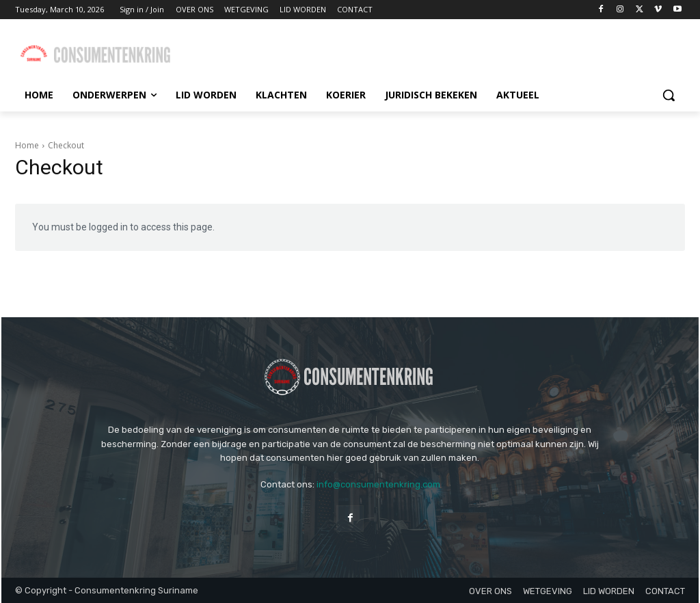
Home (27, 145)
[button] (669, 95)
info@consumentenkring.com (378, 484)
